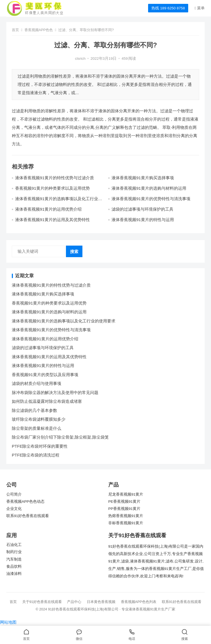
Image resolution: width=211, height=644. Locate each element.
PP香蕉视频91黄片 (124, 509)
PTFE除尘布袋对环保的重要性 (40, 446)
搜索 (74, 252)
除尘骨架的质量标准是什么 (37, 428)
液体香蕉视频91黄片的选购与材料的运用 (149, 188)
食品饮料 (14, 566)
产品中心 (74, 602)
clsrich (80, 59)
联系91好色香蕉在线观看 (28, 516)
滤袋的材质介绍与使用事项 (37, 383)
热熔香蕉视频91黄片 (126, 516)
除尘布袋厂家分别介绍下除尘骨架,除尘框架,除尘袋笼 (60, 437)
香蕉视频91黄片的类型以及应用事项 (45, 375)
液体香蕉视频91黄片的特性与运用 (143, 220)
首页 (15, 30)
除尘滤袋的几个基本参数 (34, 410)
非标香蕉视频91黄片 (126, 523)
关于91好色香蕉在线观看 (42, 602)
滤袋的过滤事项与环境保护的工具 (142, 209)
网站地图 (8, 622)
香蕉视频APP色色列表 (139, 602)
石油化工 (14, 545)
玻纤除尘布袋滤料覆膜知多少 (39, 419)
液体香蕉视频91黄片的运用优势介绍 (48, 209)
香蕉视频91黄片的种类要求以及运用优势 (52, 188)
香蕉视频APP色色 (39, 30)
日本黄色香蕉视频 (101, 602)
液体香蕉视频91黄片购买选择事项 (143, 178)
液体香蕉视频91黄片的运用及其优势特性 (52, 220)
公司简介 (14, 494)
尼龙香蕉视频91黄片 (126, 494)
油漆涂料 (14, 574)
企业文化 (14, 509)
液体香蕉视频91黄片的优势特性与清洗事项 (151, 199)
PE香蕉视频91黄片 (124, 502)
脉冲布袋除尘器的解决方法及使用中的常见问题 (55, 392)
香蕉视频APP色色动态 (25, 502)
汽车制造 (14, 559)
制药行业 (14, 552)
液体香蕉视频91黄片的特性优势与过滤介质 (55, 178)
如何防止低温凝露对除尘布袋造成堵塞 (47, 401)
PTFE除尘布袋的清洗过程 (36, 455)
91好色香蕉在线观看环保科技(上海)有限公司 (83, 609)
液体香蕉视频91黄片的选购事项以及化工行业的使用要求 (64, 321)
